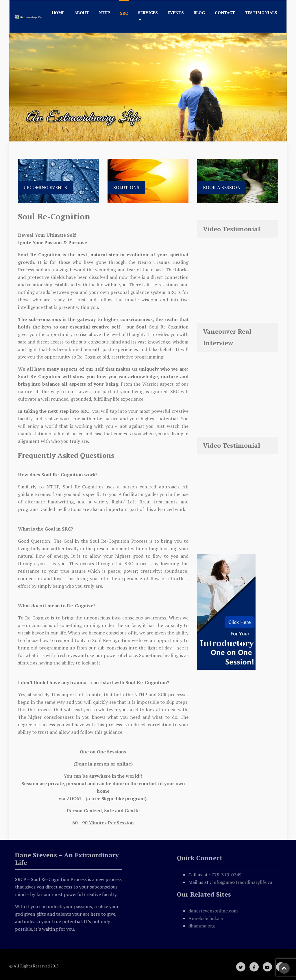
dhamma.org (203, 926)
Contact (225, 13)
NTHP (104, 13)
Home (58, 13)
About (82, 13)
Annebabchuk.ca (207, 918)
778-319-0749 (228, 875)
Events (176, 13)
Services (148, 13)
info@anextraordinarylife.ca (244, 882)
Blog (199, 13)
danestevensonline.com (215, 911)
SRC (124, 13)
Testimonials (261, 13)
